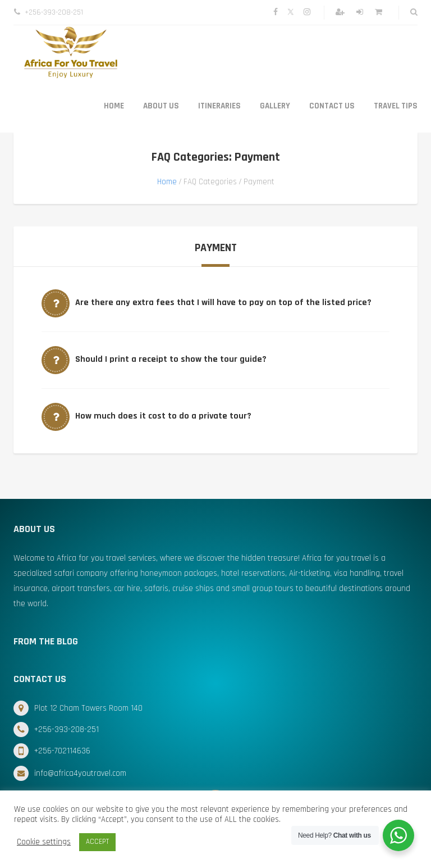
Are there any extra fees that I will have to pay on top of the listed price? (223, 303)
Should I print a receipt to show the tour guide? (171, 359)
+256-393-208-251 (67, 730)
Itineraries (219, 106)
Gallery (275, 106)
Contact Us (332, 106)
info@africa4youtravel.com (80, 773)
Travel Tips (396, 106)
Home (114, 106)
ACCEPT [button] (97, 842)
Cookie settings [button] (44, 842)
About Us (161, 106)
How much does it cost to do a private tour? (163, 416)
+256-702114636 (62, 751)
